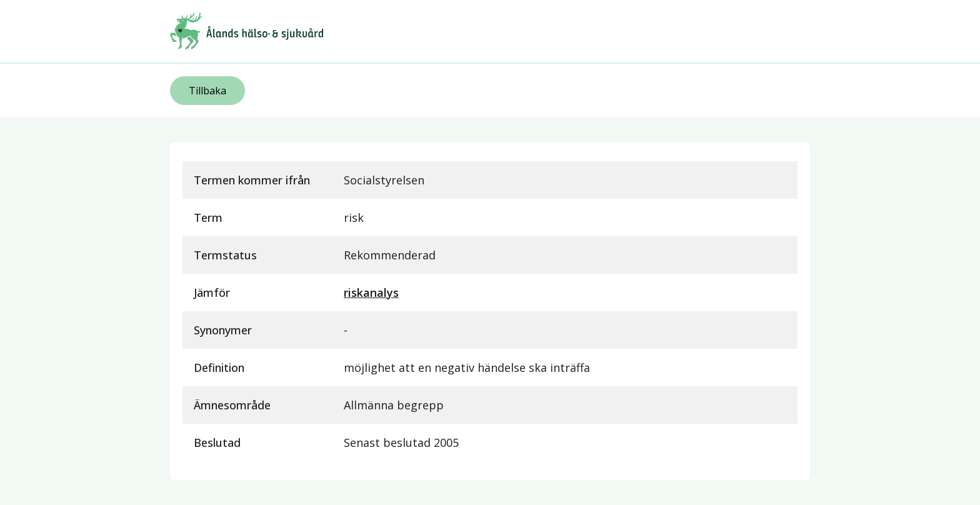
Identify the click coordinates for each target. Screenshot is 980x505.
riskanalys (371, 292)
